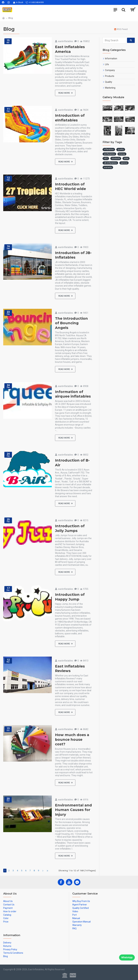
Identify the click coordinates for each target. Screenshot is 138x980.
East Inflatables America (70, 49)
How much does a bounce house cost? (72, 739)
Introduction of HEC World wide (70, 187)
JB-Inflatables (110, 163)
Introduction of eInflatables (70, 118)
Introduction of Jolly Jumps (70, 528)
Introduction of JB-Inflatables (73, 255)
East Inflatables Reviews (70, 669)
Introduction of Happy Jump (70, 597)
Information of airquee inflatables (73, 394)
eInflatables (109, 154)
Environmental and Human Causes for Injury (73, 810)
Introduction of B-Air (72, 463)
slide (126, 158)
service (124, 163)
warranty (108, 167)
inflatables (109, 149)
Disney (122, 154)
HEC (106, 158)
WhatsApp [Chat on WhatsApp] (127, 957)
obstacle (116, 158)
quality (121, 149)
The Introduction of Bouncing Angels (71, 323)
